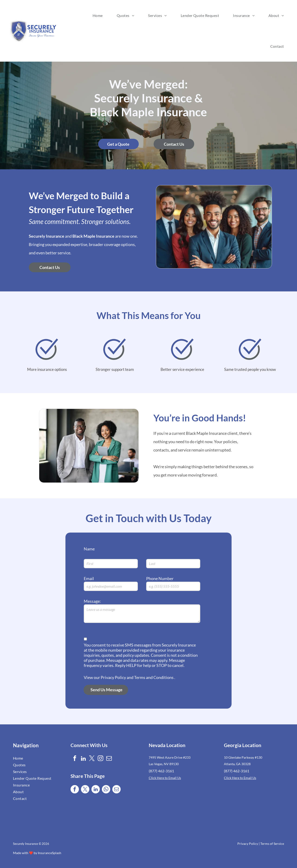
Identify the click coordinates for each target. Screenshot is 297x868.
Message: (92, 601)
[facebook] (75, 759)
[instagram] (100, 759)
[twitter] (92, 759)
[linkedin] (83, 759)
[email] (109, 759)
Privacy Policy (248, 844)
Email (89, 578)
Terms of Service (272, 844)
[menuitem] (98, 15)
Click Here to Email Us (165, 778)
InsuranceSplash (50, 853)
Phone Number (160, 578)
